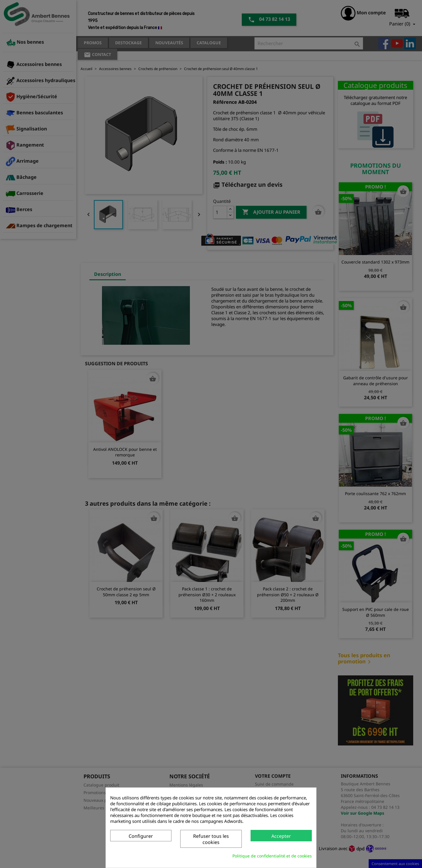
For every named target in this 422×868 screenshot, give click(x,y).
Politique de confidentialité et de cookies (272, 856)
